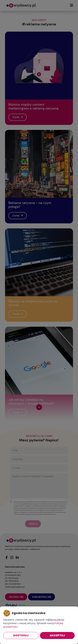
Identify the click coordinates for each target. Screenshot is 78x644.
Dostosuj (21, 635)
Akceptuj (57, 635)
